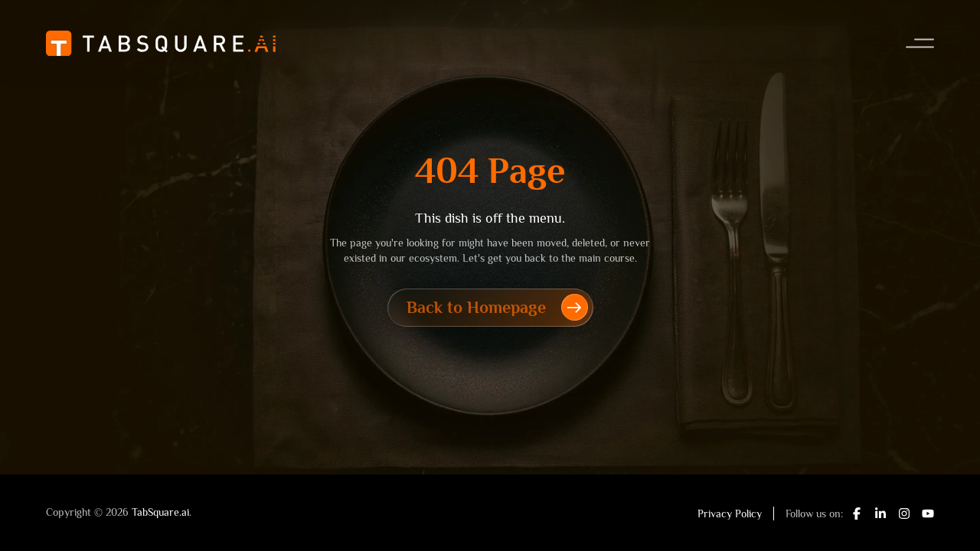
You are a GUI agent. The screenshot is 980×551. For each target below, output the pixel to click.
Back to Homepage (497, 307)
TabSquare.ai (160, 512)
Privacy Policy (730, 514)
